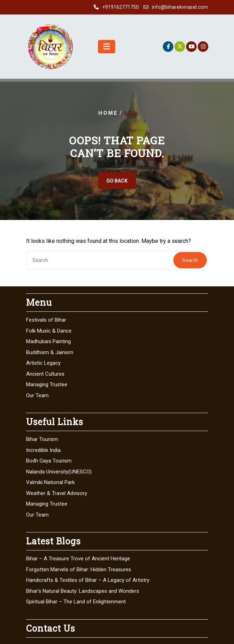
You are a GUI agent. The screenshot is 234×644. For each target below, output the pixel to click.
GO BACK (117, 181)
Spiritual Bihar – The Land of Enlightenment (76, 602)
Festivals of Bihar (46, 320)
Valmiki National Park (50, 482)
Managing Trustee (47, 384)
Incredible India (43, 450)
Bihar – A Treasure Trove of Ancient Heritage (78, 559)
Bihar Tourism (42, 439)
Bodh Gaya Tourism (49, 461)
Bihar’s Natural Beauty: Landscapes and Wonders (83, 591)
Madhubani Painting (48, 341)
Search (190, 260)
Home (108, 113)
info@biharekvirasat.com (180, 7)
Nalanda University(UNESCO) (59, 472)
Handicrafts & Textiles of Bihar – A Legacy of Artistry (88, 580)
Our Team (37, 395)
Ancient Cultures (45, 374)
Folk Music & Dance (49, 331)
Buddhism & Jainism (50, 352)
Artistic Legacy (43, 363)
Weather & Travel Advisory (57, 493)
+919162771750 (121, 7)
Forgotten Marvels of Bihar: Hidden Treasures (79, 570)
